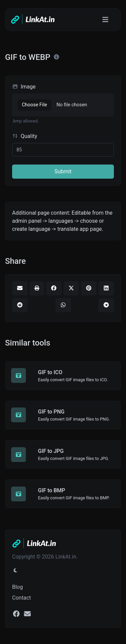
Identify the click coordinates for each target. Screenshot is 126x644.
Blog (17, 587)
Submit (63, 171)
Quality (25, 136)
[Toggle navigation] (105, 20)
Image (24, 87)
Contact (22, 598)
